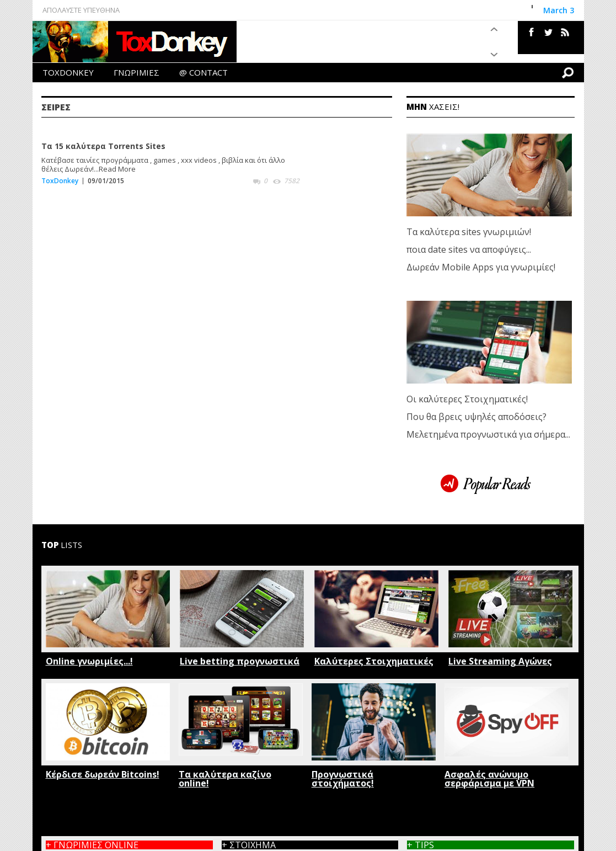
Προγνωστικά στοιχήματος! (343, 779)
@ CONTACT (203, 72)
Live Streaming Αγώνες (500, 661)
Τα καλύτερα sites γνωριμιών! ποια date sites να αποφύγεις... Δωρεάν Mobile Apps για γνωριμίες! (481, 249)
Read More (117, 169)
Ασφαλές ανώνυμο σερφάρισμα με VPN (489, 779)
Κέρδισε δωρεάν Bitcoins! (103, 774)
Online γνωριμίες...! (89, 661)
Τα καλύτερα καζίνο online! (225, 779)
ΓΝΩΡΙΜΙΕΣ (136, 72)
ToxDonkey (60, 181)
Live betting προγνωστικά (240, 661)
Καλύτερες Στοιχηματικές (374, 661)
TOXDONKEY (68, 72)
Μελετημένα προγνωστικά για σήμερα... (488, 434)
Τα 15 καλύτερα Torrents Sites (103, 146)
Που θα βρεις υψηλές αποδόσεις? (476, 417)
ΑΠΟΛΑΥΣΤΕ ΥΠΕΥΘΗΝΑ (81, 10)
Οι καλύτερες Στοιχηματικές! (467, 399)
